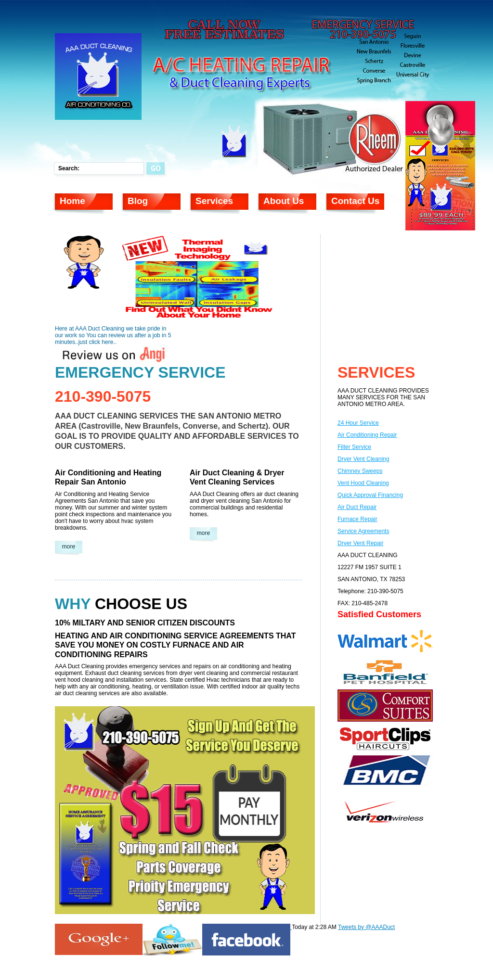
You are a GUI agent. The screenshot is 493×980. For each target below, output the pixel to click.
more (69, 547)
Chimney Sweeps (360, 471)
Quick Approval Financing (370, 495)
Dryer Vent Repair (360, 543)
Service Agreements (363, 531)
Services (214, 201)
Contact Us (355, 201)
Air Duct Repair (357, 507)
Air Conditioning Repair (367, 435)
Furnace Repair (357, 519)
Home (72, 201)
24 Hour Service (358, 423)
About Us (284, 201)
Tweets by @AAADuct (366, 927)
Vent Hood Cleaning (363, 483)
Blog (138, 201)
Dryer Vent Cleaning (363, 459)
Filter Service (354, 447)
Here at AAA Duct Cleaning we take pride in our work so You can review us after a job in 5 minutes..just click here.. (113, 335)
